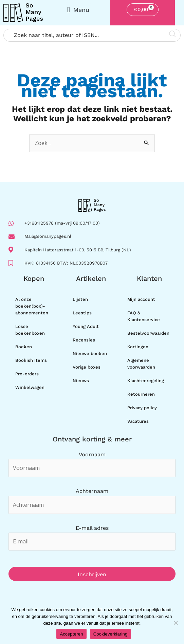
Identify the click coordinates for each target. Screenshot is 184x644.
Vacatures (138, 421)
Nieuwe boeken (90, 354)
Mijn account (141, 299)
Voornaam (92, 454)
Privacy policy (142, 408)
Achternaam (92, 491)
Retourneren (141, 394)
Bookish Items (31, 360)
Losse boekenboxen (30, 330)
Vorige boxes (87, 367)
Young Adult (86, 326)
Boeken (24, 347)
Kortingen (138, 347)
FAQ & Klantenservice (144, 316)
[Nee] (176, 623)
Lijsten (80, 299)
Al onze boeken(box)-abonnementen (32, 306)
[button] (78, 10)
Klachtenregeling (146, 381)
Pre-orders (27, 374)
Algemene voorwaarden (141, 364)
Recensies (84, 340)
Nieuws (81, 381)
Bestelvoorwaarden (148, 333)
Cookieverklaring (111, 634)
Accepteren (71, 634)
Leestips (82, 313)
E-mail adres (92, 528)
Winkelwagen (30, 387)
